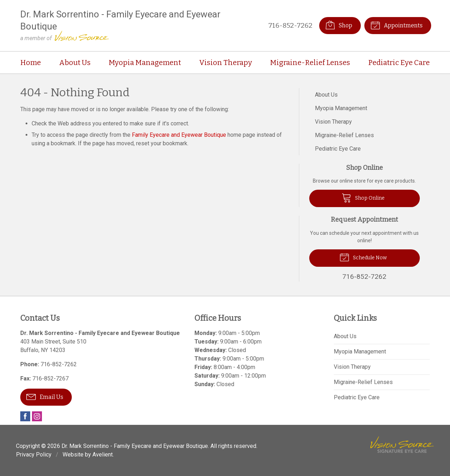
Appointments (397, 25)
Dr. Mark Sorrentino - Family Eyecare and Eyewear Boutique (135, 446)
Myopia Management (145, 63)
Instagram (37, 416)
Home (31, 63)
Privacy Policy (34, 455)
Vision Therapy (226, 63)
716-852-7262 (290, 25)
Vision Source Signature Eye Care (402, 445)
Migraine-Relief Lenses (310, 63)
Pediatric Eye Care (399, 63)
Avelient (103, 455)
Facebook (25, 416)
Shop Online (363, 198)
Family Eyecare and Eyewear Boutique (179, 135)
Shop (339, 25)
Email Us (45, 396)
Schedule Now (363, 257)
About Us (75, 63)
